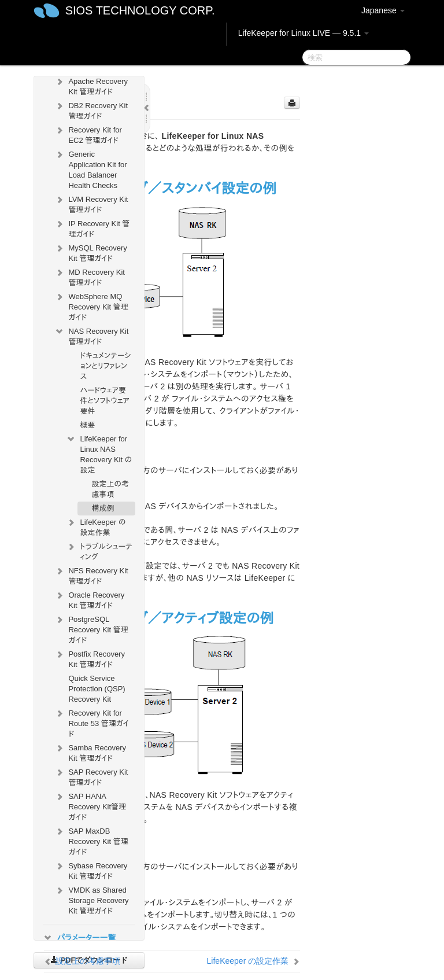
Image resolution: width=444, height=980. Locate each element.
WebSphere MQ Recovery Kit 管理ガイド (91, 306)
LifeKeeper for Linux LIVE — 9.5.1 (304, 33)
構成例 (103, 508)
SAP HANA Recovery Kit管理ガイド (90, 806)
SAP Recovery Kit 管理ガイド (91, 776)
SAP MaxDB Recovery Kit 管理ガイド (91, 840)
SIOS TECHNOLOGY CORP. (140, 10)
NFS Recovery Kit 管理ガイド (91, 575)
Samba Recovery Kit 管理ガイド (90, 752)
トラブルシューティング (99, 550)
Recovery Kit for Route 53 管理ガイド (91, 722)
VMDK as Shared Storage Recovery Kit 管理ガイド (91, 899)
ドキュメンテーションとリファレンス (105, 366)
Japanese (383, 10)
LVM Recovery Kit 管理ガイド (91, 203)
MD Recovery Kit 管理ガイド (90, 276)
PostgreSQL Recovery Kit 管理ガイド (91, 629)
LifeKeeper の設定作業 (96, 526)
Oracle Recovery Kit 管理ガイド (89, 599)
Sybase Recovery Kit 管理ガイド (91, 870)
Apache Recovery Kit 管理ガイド (91, 85)
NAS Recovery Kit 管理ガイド (91, 335)
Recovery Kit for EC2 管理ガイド (88, 134)
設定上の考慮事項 (110, 489)
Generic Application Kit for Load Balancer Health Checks (90, 169)
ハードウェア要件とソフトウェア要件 (105, 401)
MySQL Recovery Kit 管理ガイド (90, 252)
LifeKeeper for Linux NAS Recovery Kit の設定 (99, 453)
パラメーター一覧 (79, 938)
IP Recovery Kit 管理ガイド (92, 228)
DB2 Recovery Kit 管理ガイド (91, 110)
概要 (87, 425)
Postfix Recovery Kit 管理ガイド (90, 658)
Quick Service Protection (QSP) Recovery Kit (97, 689)
